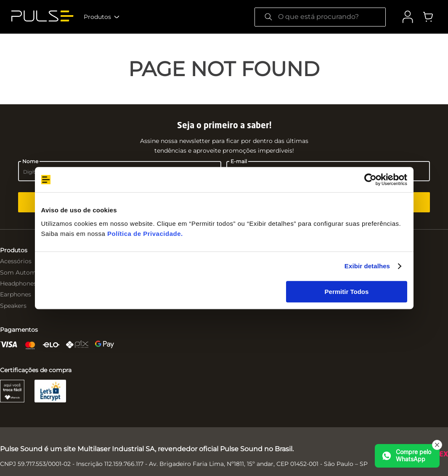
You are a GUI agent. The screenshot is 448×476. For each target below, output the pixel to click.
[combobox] (320, 17)
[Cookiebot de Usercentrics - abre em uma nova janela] (370, 180)
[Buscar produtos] (268, 17)
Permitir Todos (347, 292)
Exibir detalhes (367, 266)
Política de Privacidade (144, 234)
